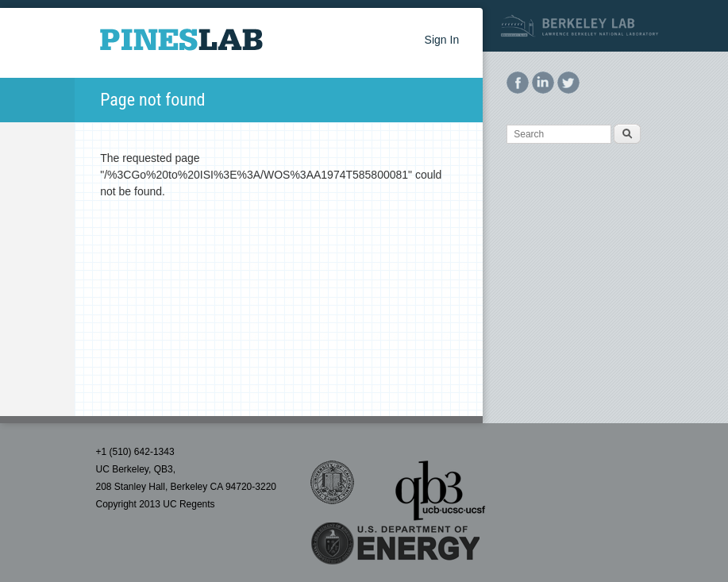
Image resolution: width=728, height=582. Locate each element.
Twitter (568, 83)
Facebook (518, 83)
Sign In (442, 40)
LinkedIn (543, 83)
